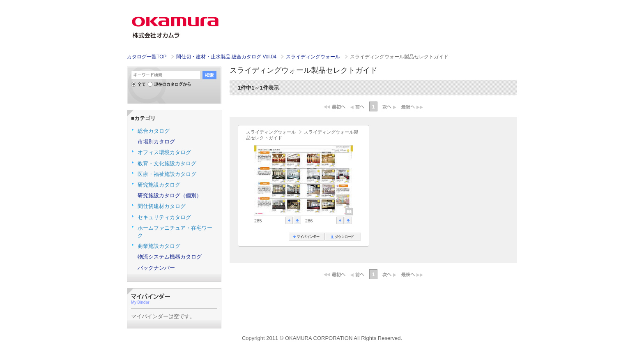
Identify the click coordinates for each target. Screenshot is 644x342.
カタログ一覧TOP (147, 57)
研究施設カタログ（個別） (170, 195)
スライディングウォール (314, 57)
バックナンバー (156, 268)
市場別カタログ (156, 142)
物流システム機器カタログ (170, 257)
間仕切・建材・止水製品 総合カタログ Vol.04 (227, 57)
